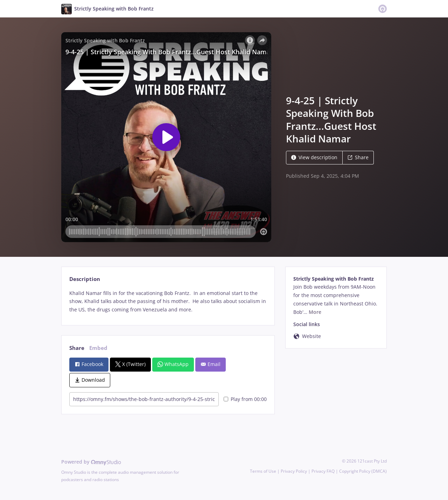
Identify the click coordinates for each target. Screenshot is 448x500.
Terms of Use (263, 471)
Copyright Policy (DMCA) (363, 471)
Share (358, 157)
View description (314, 157)
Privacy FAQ (323, 471)
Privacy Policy (294, 471)
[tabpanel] (168, 301)
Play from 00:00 (245, 399)
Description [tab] (85, 279)
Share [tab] (77, 348)
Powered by (91, 462)
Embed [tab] (98, 348)
